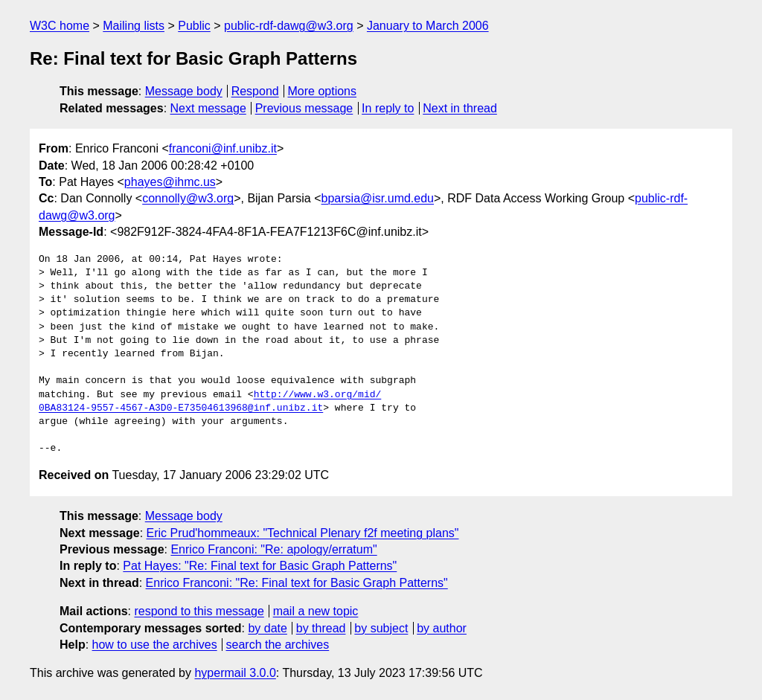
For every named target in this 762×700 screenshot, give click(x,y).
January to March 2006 (428, 26)
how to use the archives (155, 645)
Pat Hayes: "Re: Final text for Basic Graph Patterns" (260, 566)
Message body (184, 91)
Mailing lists (134, 26)
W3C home (60, 26)
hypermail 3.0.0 (235, 673)
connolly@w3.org (188, 198)
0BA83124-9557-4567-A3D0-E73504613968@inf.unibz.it (181, 408)
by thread (321, 628)
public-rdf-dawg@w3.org (289, 26)
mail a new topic (316, 611)
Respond (255, 91)
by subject (381, 628)
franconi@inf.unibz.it (223, 148)
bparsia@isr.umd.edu (378, 198)
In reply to (388, 108)
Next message (208, 108)
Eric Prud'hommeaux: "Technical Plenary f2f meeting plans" (303, 533)
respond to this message (199, 611)
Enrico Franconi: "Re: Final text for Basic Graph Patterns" (297, 583)
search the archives (278, 645)
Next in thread (460, 108)
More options (323, 91)
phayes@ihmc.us (170, 182)
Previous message (304, 108)
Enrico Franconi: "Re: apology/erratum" (273, 549)
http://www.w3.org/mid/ (318, 395)
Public (194, 26)
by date (267, 628)
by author (442, 628)
